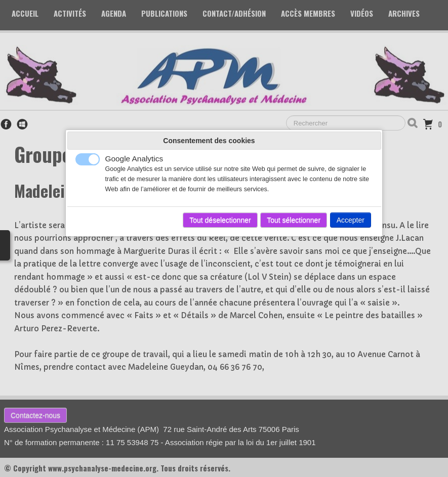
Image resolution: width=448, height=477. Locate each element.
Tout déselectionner (220, 220)
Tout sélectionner (294, 220)
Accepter (351, 220)
